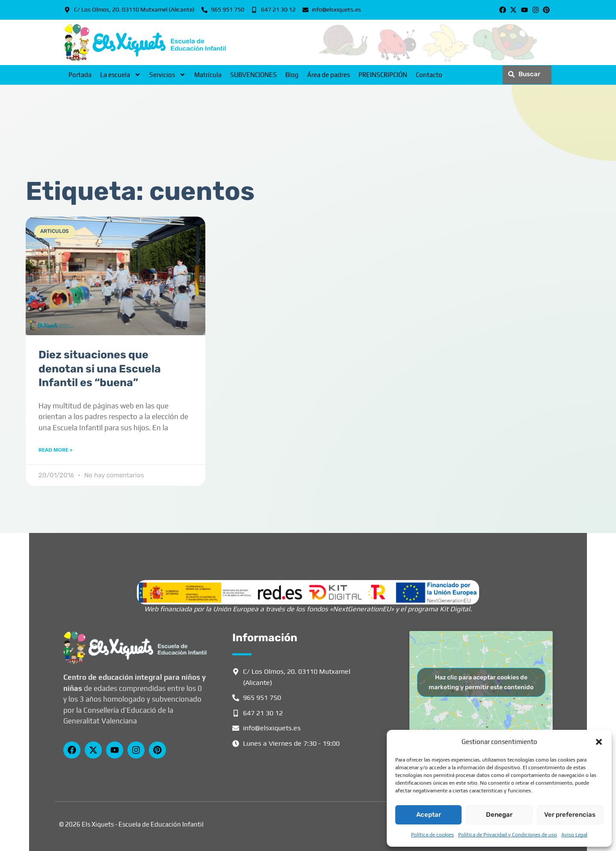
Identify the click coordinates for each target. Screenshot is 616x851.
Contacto (429, 75)
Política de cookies (432, 835)
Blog (292, 75)
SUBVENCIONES (253, 75)
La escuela (120, 75)
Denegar (499, 815)
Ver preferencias (570, 815)
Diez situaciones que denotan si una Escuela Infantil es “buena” (100, 369)
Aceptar (429, 815)
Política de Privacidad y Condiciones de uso (508, 835)
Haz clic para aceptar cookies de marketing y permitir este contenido (481, 682)
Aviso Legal (574, 835)
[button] (599, 742)
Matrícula (208, 75)
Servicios (167, 75)
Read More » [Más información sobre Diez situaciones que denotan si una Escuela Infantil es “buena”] (55, 450)
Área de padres (329, 75)
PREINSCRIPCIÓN (383, 75)
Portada (80, 75)
